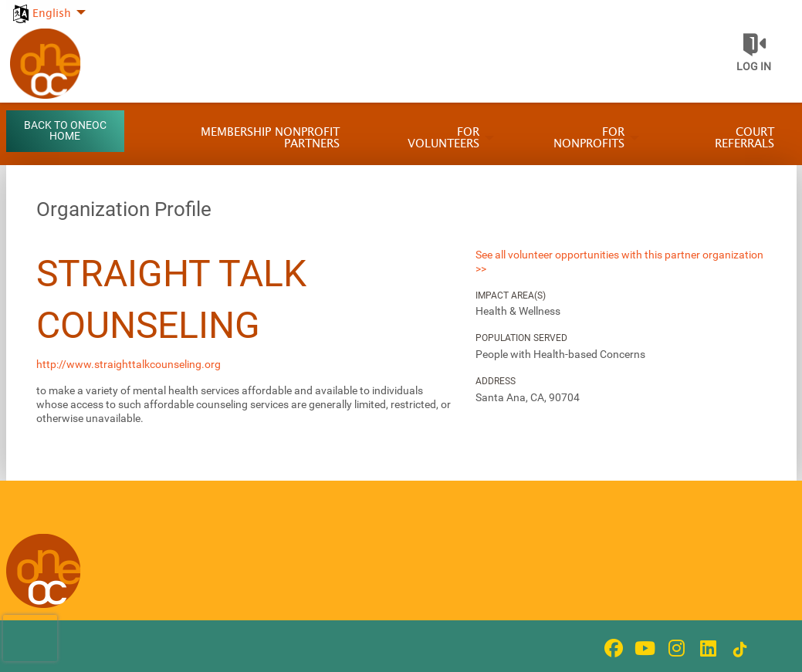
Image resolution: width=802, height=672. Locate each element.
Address (496, 381)
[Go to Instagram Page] (675, 648)
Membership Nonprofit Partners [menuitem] (270, 138)
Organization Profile (124, 209)
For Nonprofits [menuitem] (589, 138)
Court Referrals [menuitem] (744, 138)
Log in (754, 66)
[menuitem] (48, 5)
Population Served (521, 338)
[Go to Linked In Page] (706, 648)
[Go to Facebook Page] (611, 648)
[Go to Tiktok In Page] (738, 650)
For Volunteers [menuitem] (443, 138)
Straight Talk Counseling (171, 299)
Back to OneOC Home (65, 131)
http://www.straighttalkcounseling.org (129, 364)
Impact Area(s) (511, 295)
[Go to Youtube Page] (643, 648)
